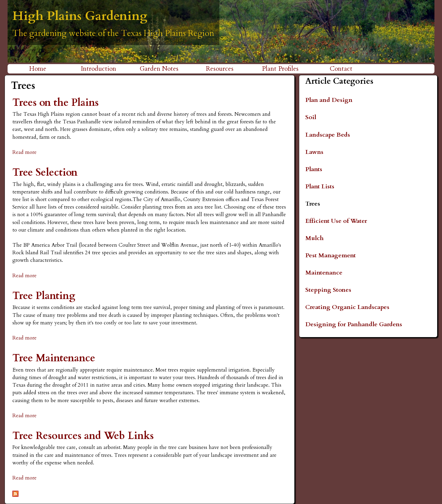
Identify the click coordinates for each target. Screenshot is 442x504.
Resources (220, 69)
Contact (341, 69)
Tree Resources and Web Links (83, 436)
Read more (25, 152)
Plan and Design (329, 100)
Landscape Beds (328, 135)
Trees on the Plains (56, 103)
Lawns (314, 152)
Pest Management (331, 255)
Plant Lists (320, 186)
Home (38, 69)
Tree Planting (44, 296)
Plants (314, 169)
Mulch (314, 238)
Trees (313, 204)
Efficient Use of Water (336, 221)
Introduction (98, 69)
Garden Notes (159, 69)
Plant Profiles (280, 69)
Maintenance (324, 273)
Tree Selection (45, 172)
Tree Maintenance (54, 358)
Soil (311, 117)
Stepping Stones (328, 290)
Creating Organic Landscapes (347, 307)
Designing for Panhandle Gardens (354, 324)
